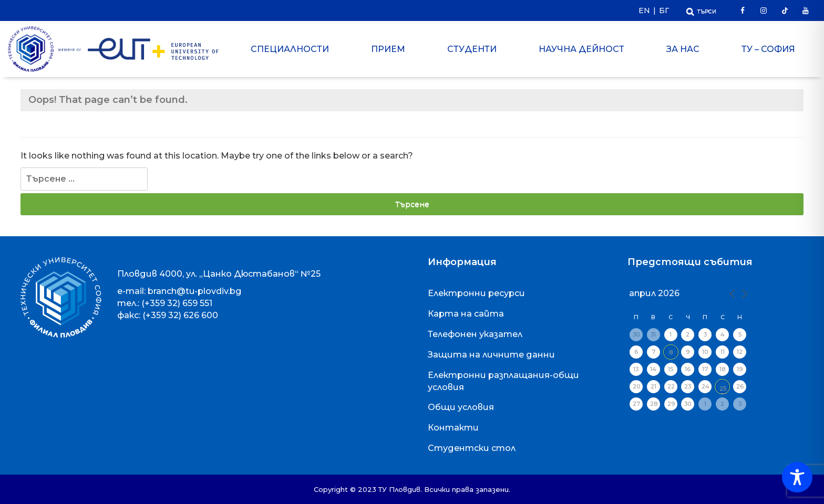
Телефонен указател (475, 334)
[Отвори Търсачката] (701, 10)
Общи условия (461, 407)
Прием (388, 49)
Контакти (453, 428)
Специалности (290, 49)
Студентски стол (472, 448)
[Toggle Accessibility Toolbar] (797, 477)
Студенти (472, 49)
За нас (683, 49)
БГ (664, 10)
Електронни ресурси (476, 293)
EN (644, 10)
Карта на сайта (466, 314)
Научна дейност (581, 49)
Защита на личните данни (491, 355)
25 (723, 388)
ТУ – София (768, 49)
